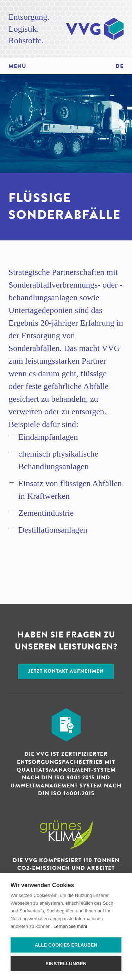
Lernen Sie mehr (70, 926)
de (120, 66)
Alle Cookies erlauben (66, 945)
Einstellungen (66, 964)
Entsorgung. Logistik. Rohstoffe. (29, 29)
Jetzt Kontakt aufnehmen (66, 671)
